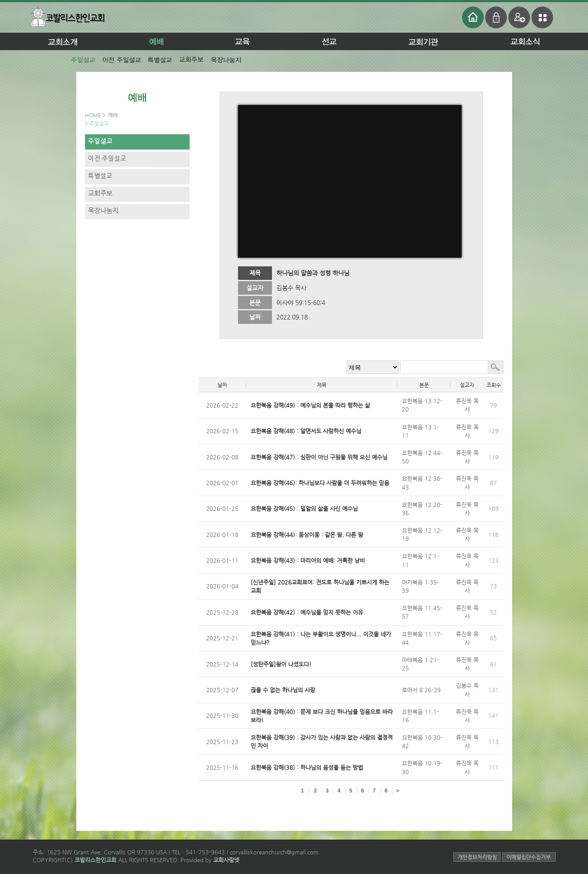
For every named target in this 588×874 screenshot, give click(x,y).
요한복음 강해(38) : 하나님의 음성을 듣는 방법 (307, 767)
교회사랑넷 (226, 860)
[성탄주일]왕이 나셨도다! (281, 664)
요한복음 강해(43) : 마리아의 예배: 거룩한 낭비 (308, 560)
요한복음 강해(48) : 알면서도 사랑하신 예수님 (306, 431)
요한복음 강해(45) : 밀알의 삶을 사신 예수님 (304, 508)
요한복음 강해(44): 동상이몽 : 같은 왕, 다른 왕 (307, 535)
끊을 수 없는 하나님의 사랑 (283, 690)
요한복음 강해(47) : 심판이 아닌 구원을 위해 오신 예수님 (319, 457)
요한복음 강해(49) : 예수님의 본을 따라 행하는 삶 (310, 405)
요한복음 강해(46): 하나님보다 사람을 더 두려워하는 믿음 (320, 483)
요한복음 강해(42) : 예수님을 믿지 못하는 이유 (307, 612)
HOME (94, 115)
